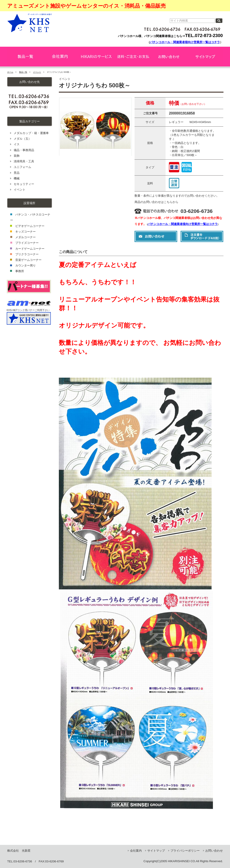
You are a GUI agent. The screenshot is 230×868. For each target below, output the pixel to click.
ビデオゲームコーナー (30, 226)
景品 (17, 173)
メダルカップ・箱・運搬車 (31, 133)
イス (17, 144)
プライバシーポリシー (185, 851)
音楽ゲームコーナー (28, 260)
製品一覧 (23, 72)
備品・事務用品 (24, 150)
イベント (37, 72)
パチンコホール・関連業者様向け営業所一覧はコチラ (185, 42)
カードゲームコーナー (30, 249)
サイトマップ (156, 851)
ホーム (10, 72)
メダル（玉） (22, 139)
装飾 (17, 156)
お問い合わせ (214, 851)
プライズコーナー (27, 243)
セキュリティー (24, 184)
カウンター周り (25, 265)
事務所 (20, 271)
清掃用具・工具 (24, 161)
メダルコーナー (25, 237)
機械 (17, 178)
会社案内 (136, 851)
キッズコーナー (25, 232)
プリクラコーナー (27, 254)
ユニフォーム (22, 167)
